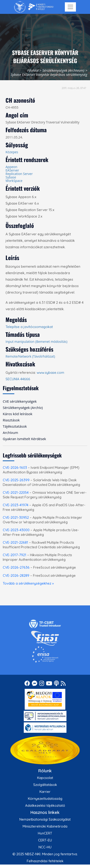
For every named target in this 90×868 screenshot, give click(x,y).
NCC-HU (45, 847)
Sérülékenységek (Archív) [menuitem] (23, 408)
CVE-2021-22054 (16, 492)
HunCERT (45, 833)
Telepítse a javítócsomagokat (29, 327)
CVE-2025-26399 (16, 480)
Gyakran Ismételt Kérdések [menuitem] (24, 439)
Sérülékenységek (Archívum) (63, 70)
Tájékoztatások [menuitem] (15, 426)
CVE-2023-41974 (16, 505)
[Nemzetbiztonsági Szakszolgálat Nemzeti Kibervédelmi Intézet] (34, 7)
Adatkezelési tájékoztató (45, 805)
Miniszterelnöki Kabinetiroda (45, 826)
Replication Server (19, 174)
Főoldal (33, 70)
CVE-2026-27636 (16, 567)
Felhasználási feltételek (45, 861)
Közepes (12, 152)
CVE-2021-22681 (15, 542)
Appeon (11, 167)
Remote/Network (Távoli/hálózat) (30, 356)
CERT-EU (45, 840)
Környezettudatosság (45, 799)
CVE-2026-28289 (16, 575)
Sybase (11, 177)
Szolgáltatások (45, 785)
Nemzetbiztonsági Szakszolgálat (45, 819)
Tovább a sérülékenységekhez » (28, 583)
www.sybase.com (50, 373)
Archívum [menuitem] (10, 432)
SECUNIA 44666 (18, 379)
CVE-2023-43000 (16, 530)
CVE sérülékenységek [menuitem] (20, 401)
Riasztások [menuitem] (11, 420)
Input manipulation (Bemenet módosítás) (36, 342)
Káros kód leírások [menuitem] (18, 414)
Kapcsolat (45, 778)
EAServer (12, 170)
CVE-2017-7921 (15, 555)
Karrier (45, 792)
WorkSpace (14, 181)
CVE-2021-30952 (16, 517)
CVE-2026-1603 (15, 468)
